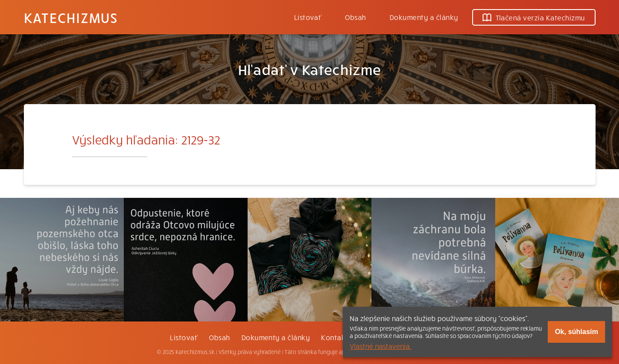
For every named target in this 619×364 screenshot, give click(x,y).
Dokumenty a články (424, 17)
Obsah (355, 17)
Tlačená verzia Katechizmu (534, 17)
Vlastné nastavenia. (381, 346)
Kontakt (334, 337)
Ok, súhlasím (576, 332)
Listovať (308, 17)
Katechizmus (71, 17)
